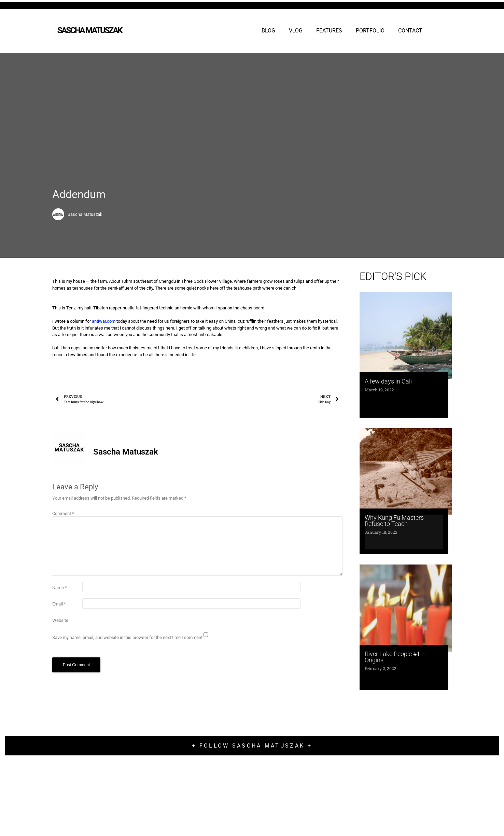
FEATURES (329, 31)
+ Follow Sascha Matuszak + (252, 746)
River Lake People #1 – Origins (395, 657)
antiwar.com (104, 321)
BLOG (268, 31)
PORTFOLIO (370, 31)
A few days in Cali (388, 381)
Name (60, 588)
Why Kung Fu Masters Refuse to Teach (394, 521)
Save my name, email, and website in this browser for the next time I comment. (128, 637)
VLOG (296, 31)
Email (59, 604)
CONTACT (410, 31)
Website (60, 620)
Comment (63, 513)
